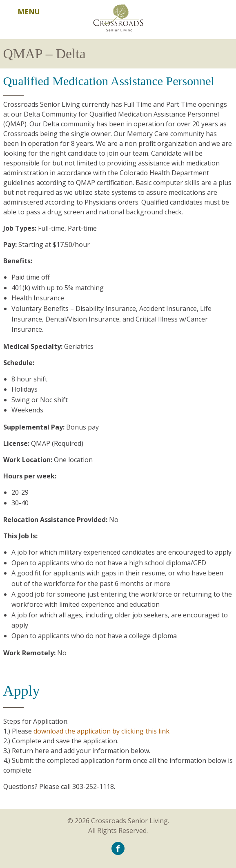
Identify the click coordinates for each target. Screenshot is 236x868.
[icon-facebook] (118, 848)
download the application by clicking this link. (102, 731)
